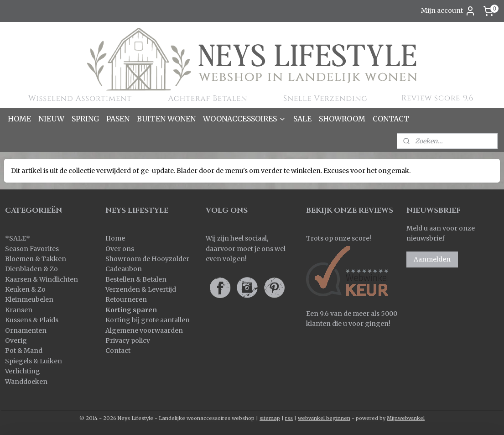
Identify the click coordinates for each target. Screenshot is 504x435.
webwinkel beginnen (324, 418)
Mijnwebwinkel (406, 418)
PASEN (118, 119)
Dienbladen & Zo (31, 269)
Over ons (120, 249)
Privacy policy (128, 341)
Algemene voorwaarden (144, 330)
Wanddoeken (26, 382)
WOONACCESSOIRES (244, 119)
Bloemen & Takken (36, 259)
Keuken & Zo (25, 289)
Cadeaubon (124, 269)
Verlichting (23, 371)
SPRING (85, 119)
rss (289, 418)
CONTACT (391, 119)
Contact (118, 351)
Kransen (19, 310)
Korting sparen (131, 310)
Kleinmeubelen (29, 299)
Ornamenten (26, 330)
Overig (16, 341)
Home (115, 238)
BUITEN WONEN (166, 119)
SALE (302, 119)
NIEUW (51, 119)
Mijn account (448, 11)
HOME (19, 119)
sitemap (270, 418)
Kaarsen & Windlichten (42, 279)
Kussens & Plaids (32, 320)
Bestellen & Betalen (136, 279)
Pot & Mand (24, 351)
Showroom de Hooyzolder (147, 259)
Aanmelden (432, 259)
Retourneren (126, 299)
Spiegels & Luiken (34, 361)
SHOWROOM (342, 119)
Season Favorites (32, 249)
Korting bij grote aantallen (148, 320)
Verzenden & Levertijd (141, 289)
